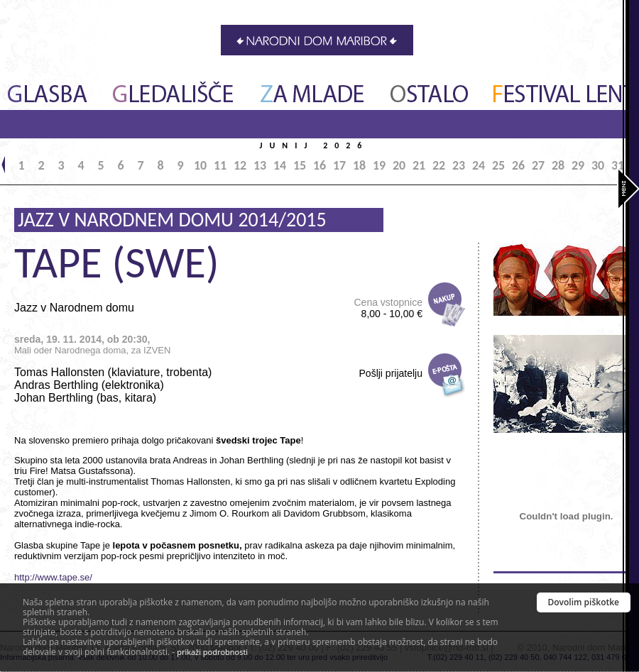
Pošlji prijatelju (391, 373)
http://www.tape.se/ (53, 577)
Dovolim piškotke (584, 602)
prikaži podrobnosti (212, 652)
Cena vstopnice (388, 308)
